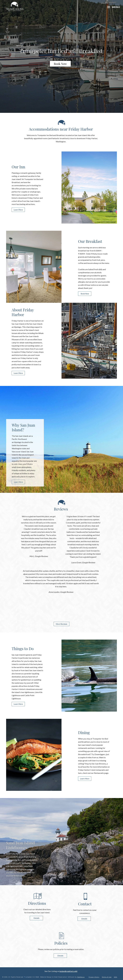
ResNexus (81, 977)
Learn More (18, 210)
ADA (115, 977)
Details (36, 918)
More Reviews (61, 624)
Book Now (60, 64)
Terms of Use (107, 977)
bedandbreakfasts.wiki (68, 971)
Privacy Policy (94, 977)
